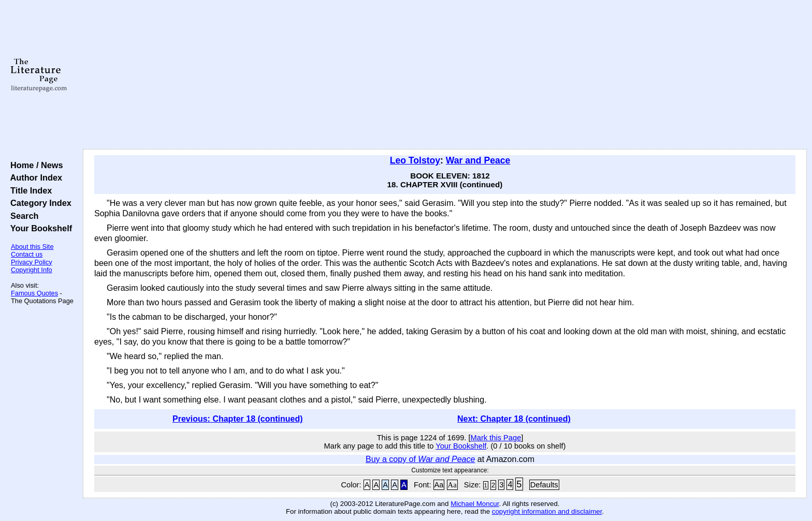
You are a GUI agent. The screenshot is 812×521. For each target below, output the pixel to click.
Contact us (27, 254)
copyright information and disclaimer (547, 511)
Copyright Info (32, 270)
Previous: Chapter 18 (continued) (238, 419)
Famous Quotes (34, 293)
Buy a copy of (420, 459)
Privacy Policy (32, 262)
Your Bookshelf (39, 228)
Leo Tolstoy (415, 160)
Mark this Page (496, 438)
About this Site (32, 247)
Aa (439, 485)
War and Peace (478, 160)
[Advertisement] (445, 75)
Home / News (34, 165)
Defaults (544, 485)
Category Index (39, 203)
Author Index (34, 177)
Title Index (29, 190)
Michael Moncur (475, 504)
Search (22, 216)
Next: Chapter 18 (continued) (514, 419)
